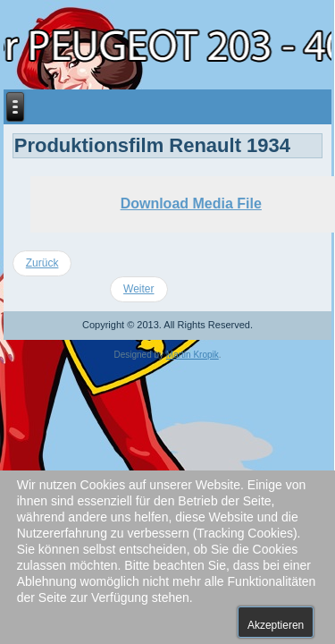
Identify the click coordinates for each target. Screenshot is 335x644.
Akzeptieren (276, 625)
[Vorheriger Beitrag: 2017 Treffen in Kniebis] (42, 263)
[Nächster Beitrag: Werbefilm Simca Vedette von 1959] (138, 289)
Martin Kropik (193, 355)
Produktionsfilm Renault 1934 (152, 145)
